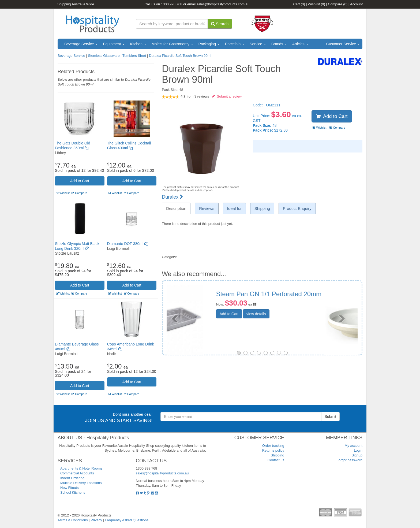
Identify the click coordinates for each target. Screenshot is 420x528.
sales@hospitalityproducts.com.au (223, 4)
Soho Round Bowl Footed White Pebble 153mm (295, 297)
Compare (338, 4)
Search (220, 24)
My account (354, 446)
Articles (300, 44)
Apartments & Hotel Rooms (81, 468)
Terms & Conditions (73, 520)
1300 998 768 (172, 4)
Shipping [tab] (262, 208)
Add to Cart (80, 181)
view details (290, 327)
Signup (357, 455)
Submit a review (227, 96)
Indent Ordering (72, 478)
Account (356, 4)
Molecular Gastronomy (172, 44)
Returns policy (273, 450)
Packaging (209, 44)
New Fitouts (70, 488)
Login (358, 450)
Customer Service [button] (343, 44)
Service (258, 44)
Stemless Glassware (104, 56)
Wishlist (316, 4)
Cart (299, 4)
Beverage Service (81, 44)
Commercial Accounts (77, 473)
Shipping (277, 455)
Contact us (276, 460)
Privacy (96, 520)
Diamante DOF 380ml (128, 244)
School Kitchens (73, 492)
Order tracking (273, 446)
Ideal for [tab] (234, 208)
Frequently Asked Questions (127, 520)
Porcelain (235, 44)
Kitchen (138, 44)
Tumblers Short (134, 56)
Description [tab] (176, 208)
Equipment (114, 44)
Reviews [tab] (207, 208)
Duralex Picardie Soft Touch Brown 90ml (180, 56)
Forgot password (349, 460)
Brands (279, 44)
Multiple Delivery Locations (81, 483)
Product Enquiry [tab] (297, 208)
